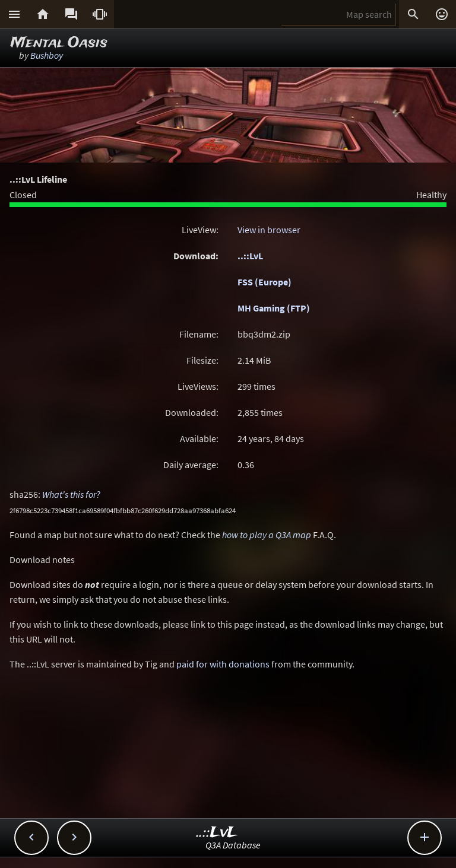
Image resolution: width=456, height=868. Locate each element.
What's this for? (71, 494)
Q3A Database (233, 845)
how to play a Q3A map (267, 535)
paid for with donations (223, 664)
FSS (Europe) (265, 282)
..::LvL (250, 256)
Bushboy (47, 55)
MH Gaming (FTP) (274, 308)
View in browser (269, 230)
